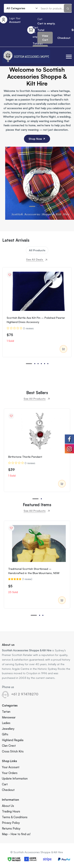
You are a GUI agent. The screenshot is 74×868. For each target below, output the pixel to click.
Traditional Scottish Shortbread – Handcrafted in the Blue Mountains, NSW (34, 571)
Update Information (15, 779)
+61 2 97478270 (25, 694)
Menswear (9, 717)
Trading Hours (11, 811)
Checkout (8, 790)
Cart (5, 784)
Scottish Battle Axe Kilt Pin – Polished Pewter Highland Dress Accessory (36, 320)
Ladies (6, 723)
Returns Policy (11, 828)
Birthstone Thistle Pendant (25, 457)
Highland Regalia (13, 740)
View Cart (45, 38)
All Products (37, 250)
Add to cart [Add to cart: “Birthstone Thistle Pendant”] (62, 484)
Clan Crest (9, 746)
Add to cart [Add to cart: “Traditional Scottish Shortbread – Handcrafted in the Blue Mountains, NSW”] (62, 600)
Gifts (5, 734)
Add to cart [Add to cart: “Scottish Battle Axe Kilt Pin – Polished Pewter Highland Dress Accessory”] (63, 349)
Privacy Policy (11, 823)
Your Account (11, 767)
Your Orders (10, 773)
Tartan (6, 712)
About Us (8, 806)
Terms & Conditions (15, 817)
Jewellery (8, 729)
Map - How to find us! (16, 834)
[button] (69, 57)
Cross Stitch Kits (13, 751)
